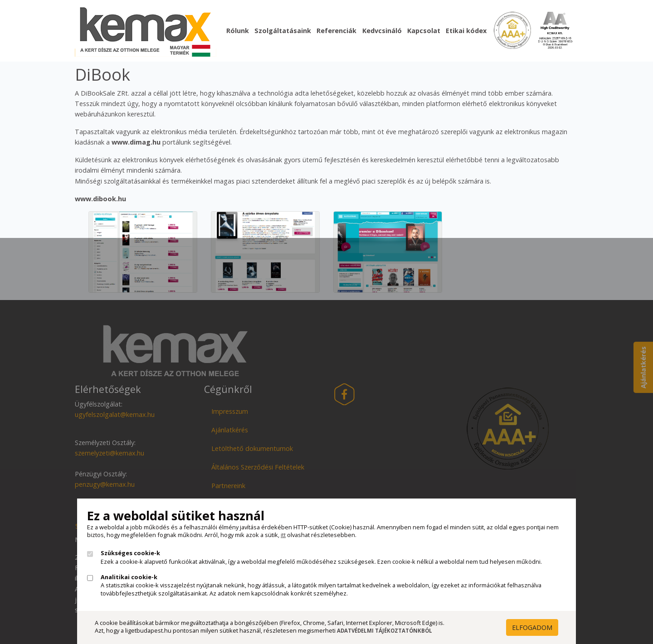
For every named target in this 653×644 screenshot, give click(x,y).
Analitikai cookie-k (129, 577)
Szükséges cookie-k (130, 553)
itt (283, 535)
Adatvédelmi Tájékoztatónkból (385, 631)
